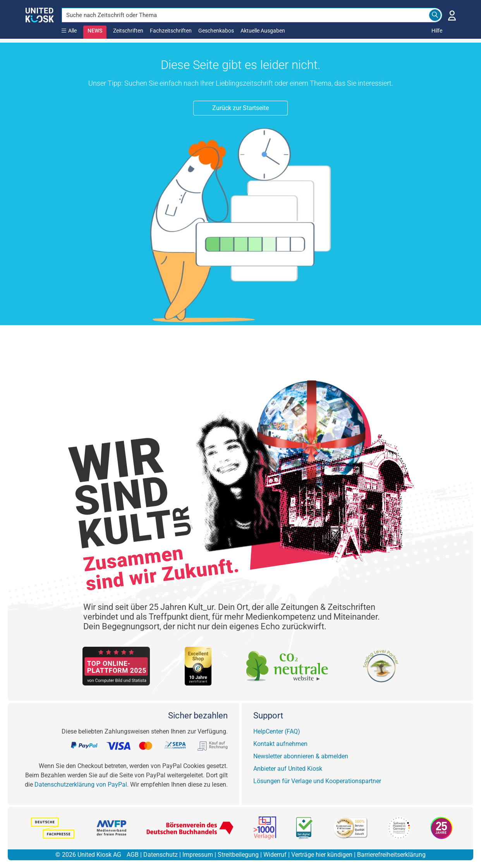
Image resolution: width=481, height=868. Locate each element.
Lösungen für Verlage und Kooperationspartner (317, 781)
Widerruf (275, 855)
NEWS (95, 31)
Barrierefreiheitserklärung (391, 855)
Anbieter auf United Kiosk (288, 769)
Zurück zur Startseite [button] (240, 108)
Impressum (198, 855)
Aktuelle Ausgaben (263, 31)
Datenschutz (161, 855)
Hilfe (437, 31)
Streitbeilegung (238, 855)
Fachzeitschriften (171, 31)
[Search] (435, 15)
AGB (133, 855)
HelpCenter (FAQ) (277, 731)
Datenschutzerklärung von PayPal (81, 784)
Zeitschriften (128, 31)
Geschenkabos (216, 31)
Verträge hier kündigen (322, 855)
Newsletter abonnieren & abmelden (301, 756)
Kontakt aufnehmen (280, 744)
